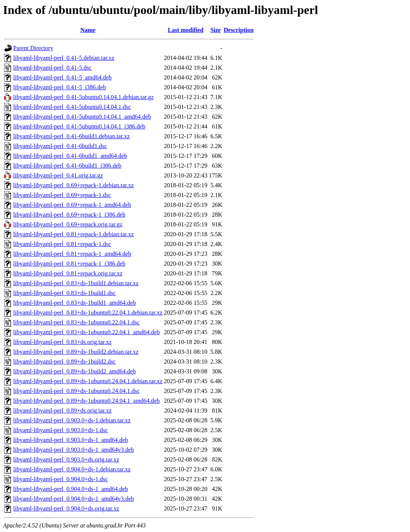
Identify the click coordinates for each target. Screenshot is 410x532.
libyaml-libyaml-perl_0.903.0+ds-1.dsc (60, 430)
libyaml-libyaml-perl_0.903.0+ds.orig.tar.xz (66, 459)
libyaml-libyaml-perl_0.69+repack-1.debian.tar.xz (73, 185)
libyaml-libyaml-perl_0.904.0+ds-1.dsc (60, 479)
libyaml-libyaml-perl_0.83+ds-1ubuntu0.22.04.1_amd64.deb (86, 332)
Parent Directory (33, 48)
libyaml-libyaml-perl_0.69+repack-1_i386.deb (69, 215)
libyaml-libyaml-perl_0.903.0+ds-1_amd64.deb (71, 440)
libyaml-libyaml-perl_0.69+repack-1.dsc (62, 195)
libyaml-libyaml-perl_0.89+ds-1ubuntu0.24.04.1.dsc (76, 391)
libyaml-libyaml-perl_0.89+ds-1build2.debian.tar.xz (76, 352)
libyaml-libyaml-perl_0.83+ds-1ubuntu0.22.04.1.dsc (76, 322)
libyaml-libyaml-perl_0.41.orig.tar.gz (58, 175)
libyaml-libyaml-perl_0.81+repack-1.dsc (62, 244)
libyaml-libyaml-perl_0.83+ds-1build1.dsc (64, 293)
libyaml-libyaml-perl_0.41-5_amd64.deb (62, 77)
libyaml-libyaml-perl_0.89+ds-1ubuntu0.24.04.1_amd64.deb (86, 401)
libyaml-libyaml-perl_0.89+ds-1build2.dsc (64, 362)
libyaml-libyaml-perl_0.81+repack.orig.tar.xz (68, 273)
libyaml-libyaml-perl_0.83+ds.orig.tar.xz (62, 342)
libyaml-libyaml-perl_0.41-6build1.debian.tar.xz (71, 136)
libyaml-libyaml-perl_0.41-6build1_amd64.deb (70, 156)
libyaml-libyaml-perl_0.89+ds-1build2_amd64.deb (74, 371)
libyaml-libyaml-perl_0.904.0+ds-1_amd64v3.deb (74, 499)
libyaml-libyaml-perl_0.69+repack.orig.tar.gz (68, 224)
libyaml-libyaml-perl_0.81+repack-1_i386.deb (69, 264)
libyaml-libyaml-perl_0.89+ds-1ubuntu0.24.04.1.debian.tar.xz (88, 381)
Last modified (186, 30)
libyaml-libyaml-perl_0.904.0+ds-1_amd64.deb (71, 489)
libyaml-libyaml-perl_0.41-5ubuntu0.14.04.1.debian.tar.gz (83, 97)
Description (239, 30)
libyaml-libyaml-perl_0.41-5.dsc (52, 68)
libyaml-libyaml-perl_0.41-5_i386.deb (60, 87)
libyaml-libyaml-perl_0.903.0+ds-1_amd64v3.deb (74, 450)
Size (216, 30)
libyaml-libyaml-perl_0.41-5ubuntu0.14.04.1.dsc (72, 107)
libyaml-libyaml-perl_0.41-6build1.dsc (60, 146)
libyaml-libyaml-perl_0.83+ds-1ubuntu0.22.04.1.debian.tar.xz (88, 313)
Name (88, 30)
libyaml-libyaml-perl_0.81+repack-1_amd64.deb (72, 254)
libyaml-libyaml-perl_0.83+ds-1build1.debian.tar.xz (76, 283)
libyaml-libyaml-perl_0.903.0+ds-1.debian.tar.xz (72, 420)
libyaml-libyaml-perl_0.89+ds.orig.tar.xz (62, 410)
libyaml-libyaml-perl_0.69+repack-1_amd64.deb (72, 205)
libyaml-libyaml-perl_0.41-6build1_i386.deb (67, 166)
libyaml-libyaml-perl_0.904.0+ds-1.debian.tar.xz (72, 469)
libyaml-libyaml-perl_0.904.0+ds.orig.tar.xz (66, 508)
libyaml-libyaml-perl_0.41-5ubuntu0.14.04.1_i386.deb (79, 126)
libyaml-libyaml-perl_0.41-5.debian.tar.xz (64, 58)
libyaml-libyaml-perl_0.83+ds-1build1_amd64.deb (74, 303)
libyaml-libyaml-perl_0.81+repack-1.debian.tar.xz (73, 234)
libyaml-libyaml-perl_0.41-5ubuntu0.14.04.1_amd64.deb (82, 117)
